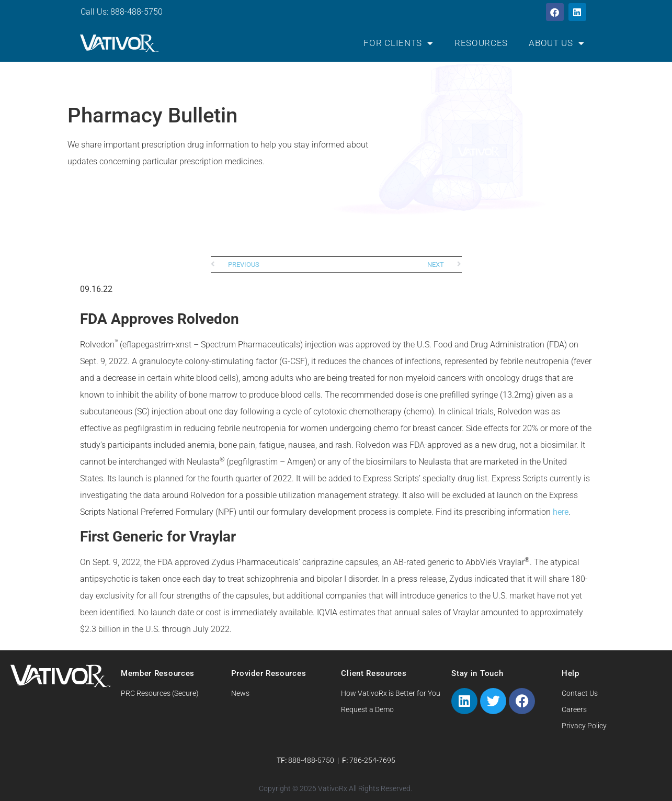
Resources (481, 43)
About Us (556, 43)
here (561, 512)
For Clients (398, 43)
